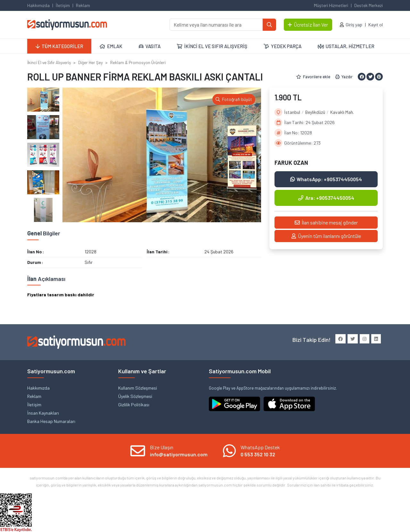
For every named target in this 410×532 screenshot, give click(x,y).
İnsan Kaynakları (43, 413)
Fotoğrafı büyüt (234, 99)
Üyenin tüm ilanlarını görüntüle (326, 236)
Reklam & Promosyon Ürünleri (138, 63)
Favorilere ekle (313, 77)
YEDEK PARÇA (283, 46)
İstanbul (292, 112)
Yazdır (344, 77)
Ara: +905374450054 (326, 198)
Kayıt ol (376, 25)
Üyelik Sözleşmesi (135, 396)
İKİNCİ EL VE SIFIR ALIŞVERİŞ (212, 46)
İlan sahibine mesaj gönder (326, 222)
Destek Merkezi (369, 5)
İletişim (63, 5)
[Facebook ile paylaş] (362, 77)
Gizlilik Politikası (134, 405)
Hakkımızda (38, 5)
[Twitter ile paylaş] (370, 77)
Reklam (83, 5)
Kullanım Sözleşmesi (138, 388)
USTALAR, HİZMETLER (346, 46)
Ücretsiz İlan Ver (308, 25)
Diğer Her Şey (90, 63)
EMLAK (111, 46)
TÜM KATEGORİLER (59, 46)
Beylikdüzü (315, 112)
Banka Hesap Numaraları (51, 421)
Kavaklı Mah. (342, 112)
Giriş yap (354, 25)
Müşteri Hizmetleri (331, 5)
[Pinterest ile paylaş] (379, 77)
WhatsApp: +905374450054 (326, 179)
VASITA (150, 46)
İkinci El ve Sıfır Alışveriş (49, 63)
